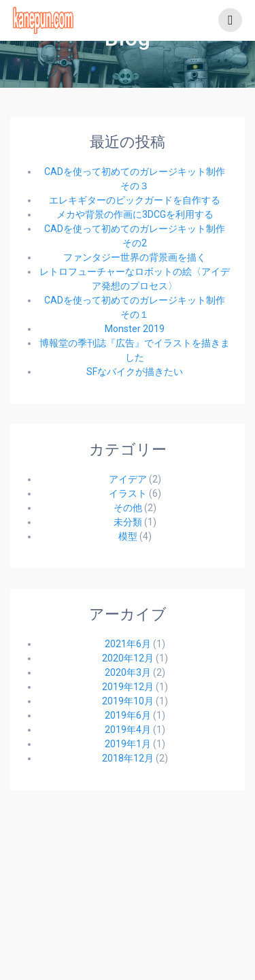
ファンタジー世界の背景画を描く (135, 257)
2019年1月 (128, 744)
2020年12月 (128, 658)
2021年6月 (128, 644)
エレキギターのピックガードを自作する (135, 200)
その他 (128, 508)
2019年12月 (128, 687)
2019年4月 (128, 730)
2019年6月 (128, 715)
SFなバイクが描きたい (135, 372)
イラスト (128, 493)
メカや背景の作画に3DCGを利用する (135, 214)
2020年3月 (128, 672)
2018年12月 (128, 758)
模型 (128, 536)
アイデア (128, 479)
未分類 (128, 522)
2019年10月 (128, 701)
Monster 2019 (135, 329)
